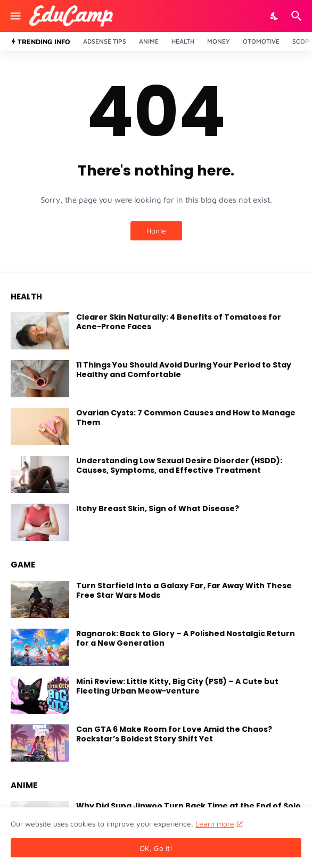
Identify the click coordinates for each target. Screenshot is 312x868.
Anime (149, 41)
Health (183, 41)
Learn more (215, 824)
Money (219, 41)
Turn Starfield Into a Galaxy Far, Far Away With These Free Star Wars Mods (184, 590)
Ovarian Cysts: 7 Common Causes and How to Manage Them (186, 418)
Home (156, 231)
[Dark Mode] (275, 16)
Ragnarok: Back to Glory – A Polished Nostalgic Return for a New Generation (186, 638)
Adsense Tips (105, 41)
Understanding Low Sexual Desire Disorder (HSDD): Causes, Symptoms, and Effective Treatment (179, 465)
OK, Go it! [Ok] (156, 848)
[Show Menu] (15, 16)
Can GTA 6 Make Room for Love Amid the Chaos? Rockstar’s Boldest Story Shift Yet (174, 734)
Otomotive (261, 41)
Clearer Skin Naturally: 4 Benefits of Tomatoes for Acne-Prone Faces (179, 322)
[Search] (298, 16)
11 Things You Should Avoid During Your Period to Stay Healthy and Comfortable (184, 370)
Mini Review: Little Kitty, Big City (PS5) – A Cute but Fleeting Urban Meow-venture (177, 686)
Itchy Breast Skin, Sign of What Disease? (158, 508)
